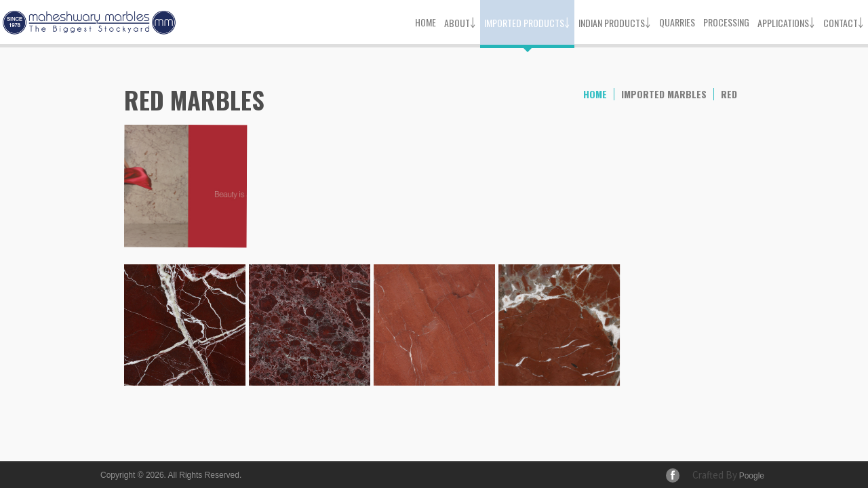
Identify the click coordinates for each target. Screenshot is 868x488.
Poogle (752, 476)
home (595, 94)
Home (426, 22)
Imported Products (527, 22)
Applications (786, 22)
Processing (726, 22)
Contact (844, 22)
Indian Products (615, 22)
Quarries (677, 22)
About (460, 22)
